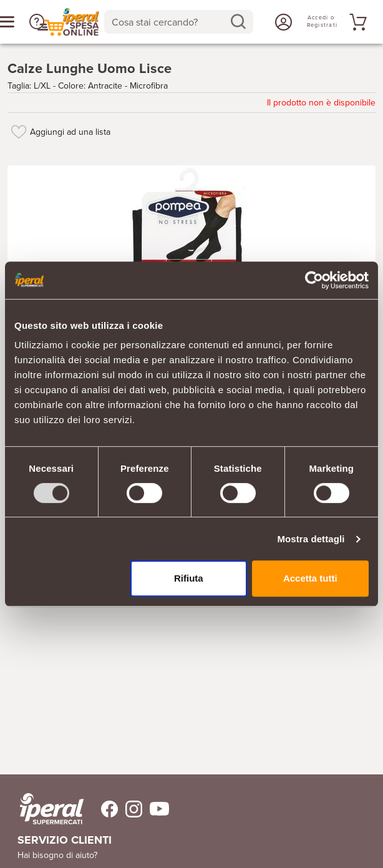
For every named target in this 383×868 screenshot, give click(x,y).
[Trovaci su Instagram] (130, 809)
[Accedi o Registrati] (282, 22)
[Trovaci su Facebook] (102, 809)
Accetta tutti (310, 578)
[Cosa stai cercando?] (169, 22)
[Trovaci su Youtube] (156, 809)
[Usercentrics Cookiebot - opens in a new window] (314, 280)
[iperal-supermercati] (52, 809)
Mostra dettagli (311, 539)
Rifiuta (189, 578)
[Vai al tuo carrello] (356, 22)
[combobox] (179, 22)
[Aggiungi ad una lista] (19, 132)
